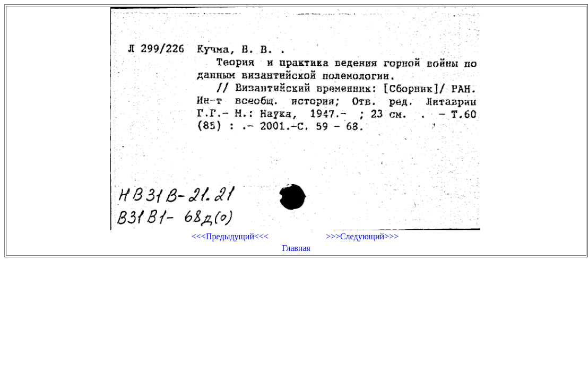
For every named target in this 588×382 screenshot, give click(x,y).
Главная (296, 248)
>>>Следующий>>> (362, 236)
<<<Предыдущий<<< (230, 236)
